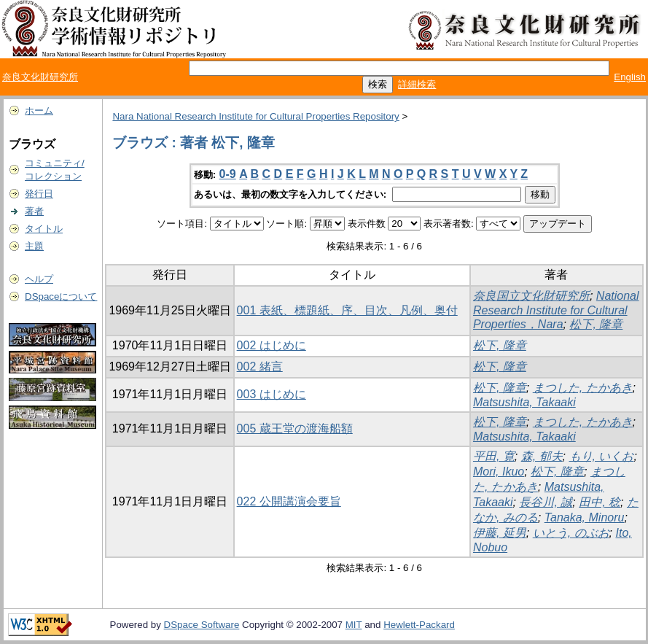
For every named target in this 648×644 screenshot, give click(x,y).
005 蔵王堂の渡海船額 (295, 428)
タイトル (44, 229)
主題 (34, 246)
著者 (34, 211)
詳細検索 (417, 84)
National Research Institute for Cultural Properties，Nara (556, 310)
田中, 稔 (600, 502)
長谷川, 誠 (546, 502)
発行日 (39, 194)
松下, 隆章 (596, 324)
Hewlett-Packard (419, 625)
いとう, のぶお (571, 533)
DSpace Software (202, 625)
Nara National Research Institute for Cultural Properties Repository (255, 116)
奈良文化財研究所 (40, 77)
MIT (354, 625)
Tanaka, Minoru (585, 517)
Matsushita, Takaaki (524, 402)
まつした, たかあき (583, 388)
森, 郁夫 (542, 456)
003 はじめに (272, 394)
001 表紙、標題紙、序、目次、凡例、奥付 (347, 310)
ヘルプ (39, 279)
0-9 (228, 174)
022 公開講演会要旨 (289, 501)
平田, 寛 (494, 456)
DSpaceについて (61, 296)
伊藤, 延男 (500, 533)
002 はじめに (272, 345)
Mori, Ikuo (499, 472)
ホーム (39, 110)
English (630, 77)
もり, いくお (602, 456)
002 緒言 (260, 366)
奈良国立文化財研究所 (531, 296)
